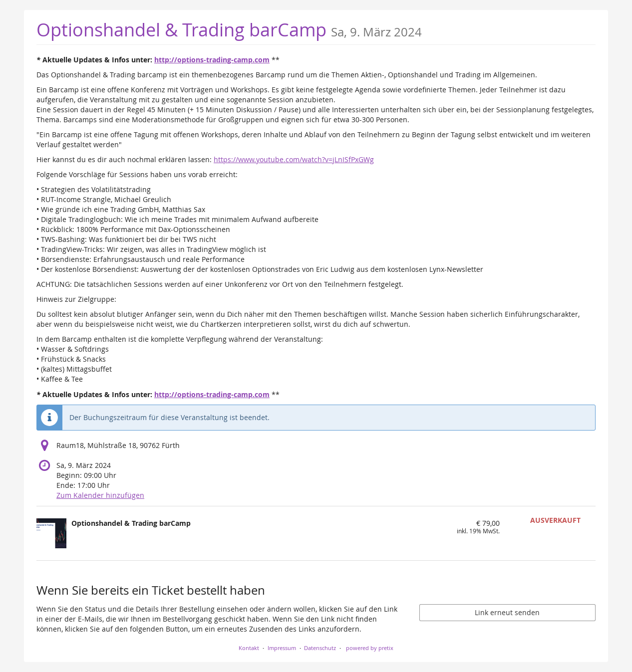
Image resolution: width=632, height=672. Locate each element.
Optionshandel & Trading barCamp (229, 30)
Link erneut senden (507, 612)
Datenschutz (320, 648)
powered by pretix (370, 648)
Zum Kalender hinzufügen (100, 495)
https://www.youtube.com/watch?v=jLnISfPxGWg (294, 159)
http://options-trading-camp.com (212, 60)
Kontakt (249, 648)
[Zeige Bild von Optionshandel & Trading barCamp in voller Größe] (51, 533)
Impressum (282, 648)
